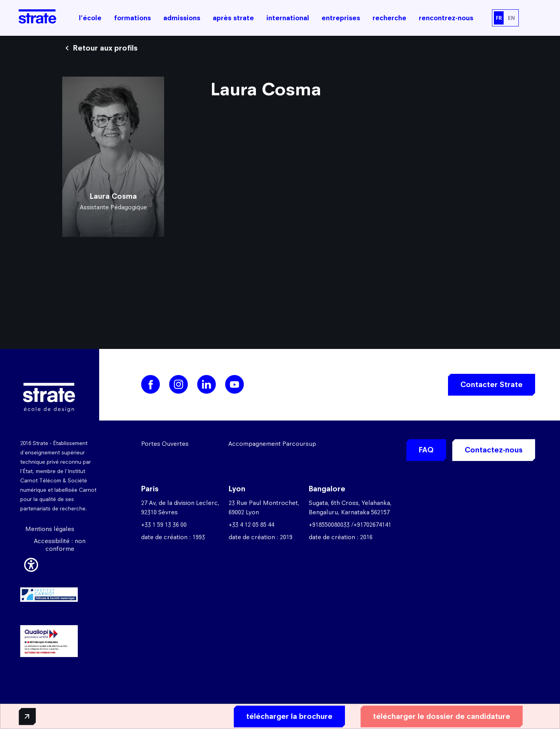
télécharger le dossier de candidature (435, 716)
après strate (233, 18)
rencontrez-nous (446, 18)
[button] (31, 564)
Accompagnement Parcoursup (272, 444)
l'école (90, 18)
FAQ (426, 450)
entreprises (341, 18)
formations (132, 18)
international (288, 18)
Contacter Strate (492, 385)
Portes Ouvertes (165, 444)
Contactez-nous (494, 450)
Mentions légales (50, 529)
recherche (389, 18)
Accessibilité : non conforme (60, 545)
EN (511, 18)
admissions (182, 18)
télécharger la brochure (283, 716)
